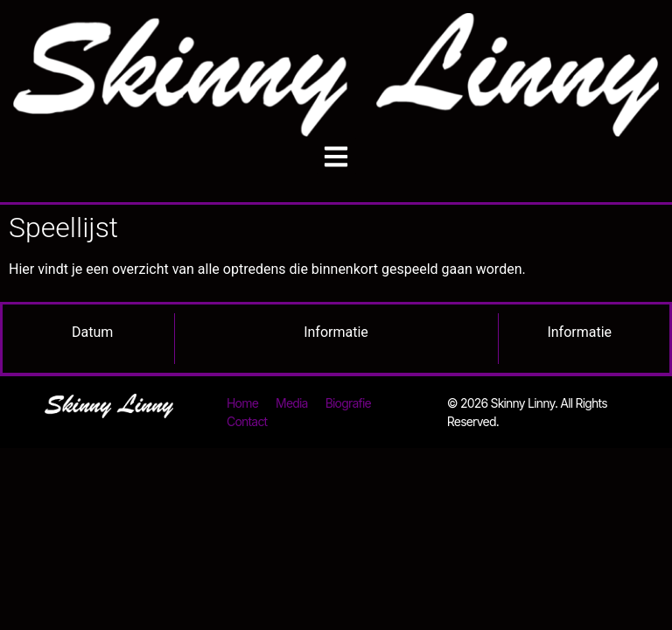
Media (292, 403)
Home (242, 403)
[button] (336, 156)
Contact (247, 421)
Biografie (348, 403)
